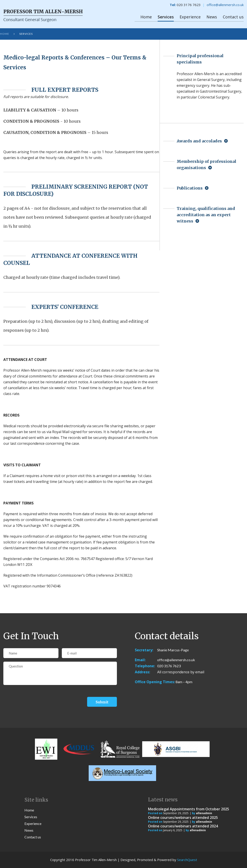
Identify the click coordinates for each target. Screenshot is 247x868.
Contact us (233, 17)
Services (166, 17)
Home (146, 17)
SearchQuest (187, 860)
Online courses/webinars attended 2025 (183, 818)
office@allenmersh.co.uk (225, 5)
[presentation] (37, 698)
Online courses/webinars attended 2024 (183, 826)
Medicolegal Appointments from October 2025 (189, 809)
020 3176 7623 (169, 666)
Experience (190, 17)
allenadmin (204, 813)
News (212, 17)
